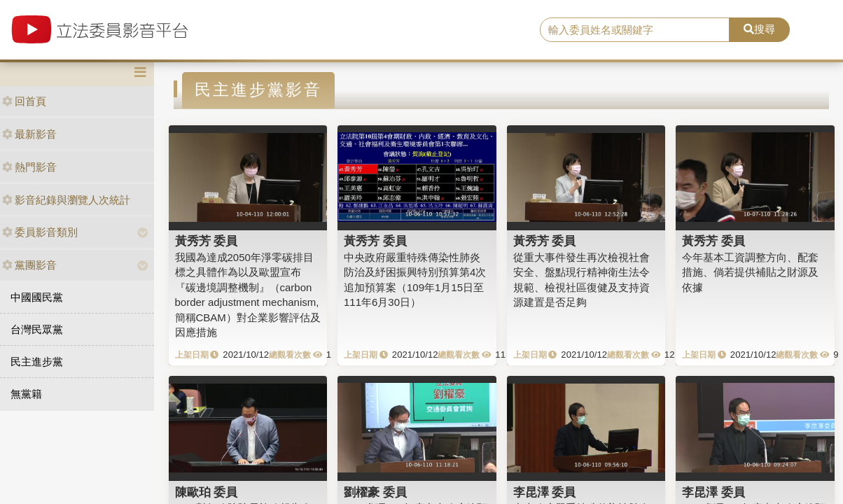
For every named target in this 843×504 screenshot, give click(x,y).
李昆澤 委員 (545, 492)
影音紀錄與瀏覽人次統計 (66, 200)
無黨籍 (26, 394)
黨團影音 (29, 265)
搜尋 (759, 29)
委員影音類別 (40, 232)
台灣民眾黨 (37, 329)
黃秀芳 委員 (207, 241)
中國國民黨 (37, 297)
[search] (634, 30)
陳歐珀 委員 (207, 492)
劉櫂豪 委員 (375, 492)
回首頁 (24, 101)
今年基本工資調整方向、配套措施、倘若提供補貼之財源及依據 (750, 272)
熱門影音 (29, 167)
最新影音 (29, 134)
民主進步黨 (37, 362)
